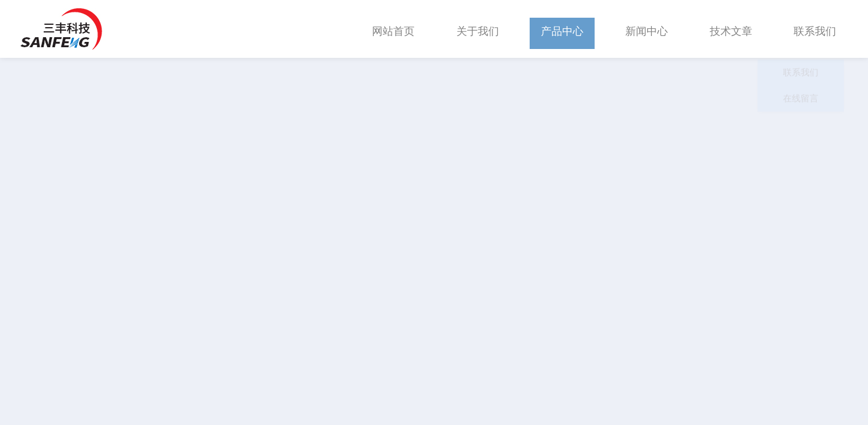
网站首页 (393, 29)
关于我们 (478, 29)
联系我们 (815, 29)
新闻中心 (647, 29)
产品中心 (562, 29)
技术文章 (731, 29)
